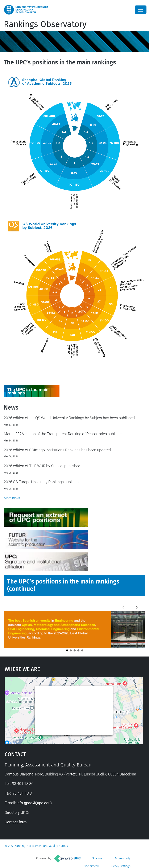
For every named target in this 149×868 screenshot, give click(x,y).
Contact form (16, 822)
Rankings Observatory (45, 24)
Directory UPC (16, 813)
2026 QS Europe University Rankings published (42, 482)
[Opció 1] (67, 650)
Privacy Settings (120, 866)
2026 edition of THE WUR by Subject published (42, 466)
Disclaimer (90, 866)
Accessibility (123, 858)
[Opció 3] (75, 650)
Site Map (98, 858)
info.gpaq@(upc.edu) (34, 803)
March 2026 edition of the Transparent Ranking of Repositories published (64, 434)
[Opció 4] (78, 650)
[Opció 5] (82, 650)
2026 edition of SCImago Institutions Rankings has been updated (57, 450)
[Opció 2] (71, 650)
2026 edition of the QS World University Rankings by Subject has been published (69, 418)
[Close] (141, 10)
